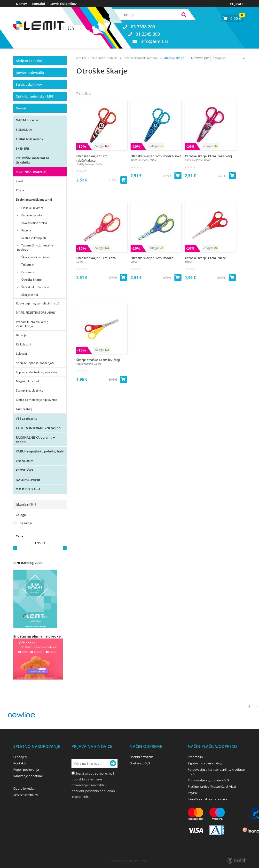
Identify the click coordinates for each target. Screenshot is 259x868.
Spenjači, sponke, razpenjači (35, 363)
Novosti (22, 108)
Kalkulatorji (24, 344)
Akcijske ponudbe (29, 61)
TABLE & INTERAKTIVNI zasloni (39, 428)
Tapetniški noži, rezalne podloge (35, 247)
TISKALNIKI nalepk (29, 139)
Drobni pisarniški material (34, 200)
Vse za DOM (25, 461)
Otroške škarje (31, 280)
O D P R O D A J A (28, 489)
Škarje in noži (30, 295)
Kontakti (39, 4)
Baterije (21, 335)
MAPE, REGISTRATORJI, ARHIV (36, 313)
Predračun (195, 757)
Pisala (20, 190)
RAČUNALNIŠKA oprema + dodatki (35, 440)
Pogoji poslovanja (26, 770)
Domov (21, 4)
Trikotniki (27, 265)
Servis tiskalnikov (63, 4)
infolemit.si (154, 41)
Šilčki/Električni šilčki (35, 287)
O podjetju (21, 757)
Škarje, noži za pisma (35, 257)
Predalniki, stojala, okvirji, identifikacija (33, 324)
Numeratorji (24, 409)
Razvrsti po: (200, 58)
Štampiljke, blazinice (30, 390)
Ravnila (26, 230)
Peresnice (28, 272)
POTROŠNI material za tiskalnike (32, 160)
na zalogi (26, 523)
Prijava (237, 4)
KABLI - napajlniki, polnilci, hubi (40, 451)
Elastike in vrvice (32, 208)
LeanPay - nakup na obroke (208, 799)
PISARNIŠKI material (31, 172)
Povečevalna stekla (34, 223)
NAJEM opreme (27, 120)
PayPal (193, 793)
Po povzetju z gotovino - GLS (208, 780)
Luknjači (21, 354)
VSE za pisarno (27, 418)
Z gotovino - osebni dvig (205, 763)
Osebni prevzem (141, 757)
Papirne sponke (32, 215)
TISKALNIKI (24, 130)
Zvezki (20, 181)
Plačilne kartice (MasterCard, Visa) (212, 786)
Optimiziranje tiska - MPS (35, 96)
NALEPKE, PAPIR (28, 480)
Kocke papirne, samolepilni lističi (38, 303)
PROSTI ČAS (24, 470)
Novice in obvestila (30, 73)
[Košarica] (232, 18)
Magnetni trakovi (27, 381)
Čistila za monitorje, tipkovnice (36, 400)
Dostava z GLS (140, 763)
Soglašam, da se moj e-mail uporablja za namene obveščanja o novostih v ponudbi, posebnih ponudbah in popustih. (93, 785)
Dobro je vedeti (24, 788)
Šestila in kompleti (34, 238)
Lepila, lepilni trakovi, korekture (37, 372)
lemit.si (81, 58)
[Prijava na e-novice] (113, 763)
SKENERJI (22, 148)
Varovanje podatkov (28, 776)
